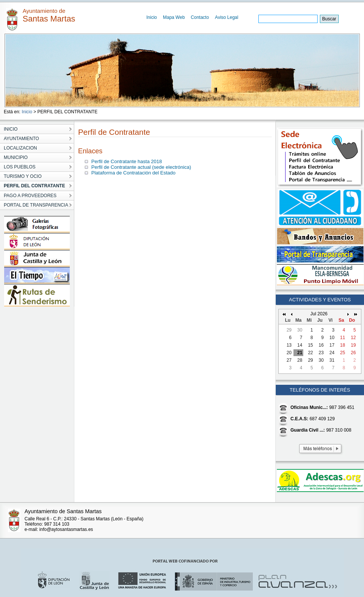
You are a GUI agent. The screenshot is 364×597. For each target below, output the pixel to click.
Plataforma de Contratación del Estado (133, 173)
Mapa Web (174, 17)
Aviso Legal (227, 17)
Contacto (200, 17)
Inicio (152, 17)
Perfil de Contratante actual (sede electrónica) (141, 167)
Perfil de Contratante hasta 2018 (127, 161)
